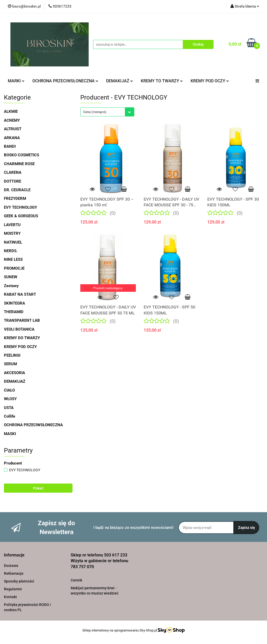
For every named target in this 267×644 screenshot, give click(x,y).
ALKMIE (11, 112)
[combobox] (107, 112)
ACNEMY (12, 120)
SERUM (10, 364)
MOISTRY (12, 233)
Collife (10, 416)
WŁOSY (10, 399)
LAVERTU (12, 225)
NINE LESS (13, 259)
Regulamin (13, 589)
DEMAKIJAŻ (120, 81)
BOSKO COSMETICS (22, 155)
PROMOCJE (14, 268)
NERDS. (11, 251)
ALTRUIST (13, 129)
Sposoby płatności (19, 581)
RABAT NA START (20, 294)
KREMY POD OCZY (210, 81)
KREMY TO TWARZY (162, 81)
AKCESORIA (14, 373)
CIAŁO (9, 390)
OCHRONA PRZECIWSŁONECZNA (65, 81)
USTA (9, 408)
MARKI (16, 81)
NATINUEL (13, 242)
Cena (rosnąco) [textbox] (95, 112)
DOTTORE (13, 181)
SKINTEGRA (14, 303)
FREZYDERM (15, 199)
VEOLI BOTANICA (19, 329)
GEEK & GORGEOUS (21, 216)
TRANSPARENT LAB (22, 320)
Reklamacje (14, 573)
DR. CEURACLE (17, 190)
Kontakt (10, 597)
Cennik (76, 580)
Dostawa (11, 566)
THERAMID (14, 312)
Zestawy (11, 286)
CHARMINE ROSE (19, 164)
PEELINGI (12, 355)
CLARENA (13, 172)
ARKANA (12, 138)
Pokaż (38, 488)
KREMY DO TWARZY (22, 338)
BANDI (10, 146)
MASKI (10, 434)
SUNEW (11, 277)
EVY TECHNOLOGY (20, 207)
